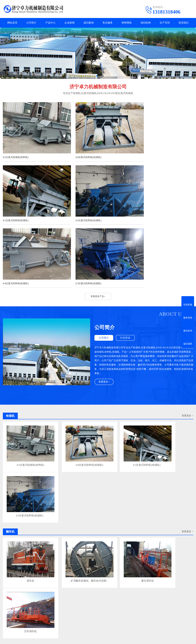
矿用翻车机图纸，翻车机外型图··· (73, 442)
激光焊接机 (8, 594)
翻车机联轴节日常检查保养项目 (74, 498)
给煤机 (55, 614)
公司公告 (7, 623)
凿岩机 (21, 588)
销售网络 (127, 23)
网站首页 (12, 23)
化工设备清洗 (23, 594)
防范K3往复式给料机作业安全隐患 (68, 543)
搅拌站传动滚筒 (40, 594)
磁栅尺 (58, 591)
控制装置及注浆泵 (61, 628)
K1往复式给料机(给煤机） (147, 152)
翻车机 (27, 618)
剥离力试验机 (46, 591)
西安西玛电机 (81, 588)
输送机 (27, 623)
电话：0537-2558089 (123, 621)
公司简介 (31, 23)
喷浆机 (27, 633)
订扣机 (30, 588)
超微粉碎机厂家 (125, 588)
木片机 (53, 594)
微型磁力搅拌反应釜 (145, 588)
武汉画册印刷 (182, 588)
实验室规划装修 (20, 591)
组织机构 (146, 23)
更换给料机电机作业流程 (25, 498)
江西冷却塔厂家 (165, 588)
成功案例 (89, 23)
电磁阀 (92, 591)
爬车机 (27, 614)
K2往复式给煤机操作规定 (63, 561)
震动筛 (33, 591)
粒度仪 (74, 594)
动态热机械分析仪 (126, 591)
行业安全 (127, 266)
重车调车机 (122, 441)
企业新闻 (70, 23)
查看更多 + (187, 400)
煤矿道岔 (67, 588)
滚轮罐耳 (56, 633)
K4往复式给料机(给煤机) (81, 210)
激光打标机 (55, 588)
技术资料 (7, 614)
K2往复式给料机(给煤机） (17, 210)
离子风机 (82, 591)
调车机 (25, 441)
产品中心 (50, 23)
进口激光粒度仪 (87, 594)
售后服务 (108, 23)
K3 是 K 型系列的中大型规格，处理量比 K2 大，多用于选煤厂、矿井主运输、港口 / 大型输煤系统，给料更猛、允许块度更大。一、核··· (166, 539)
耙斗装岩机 (29, 628)
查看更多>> (121, 517)
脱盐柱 (177, 591)
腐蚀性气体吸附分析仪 (160, 591)
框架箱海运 (109, 588)
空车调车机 (170, 441)
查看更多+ (104, 310)
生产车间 (165, 23)
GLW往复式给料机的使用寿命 (65, 527)
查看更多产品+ (98, 224)
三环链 (55, 623)
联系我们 (184, 23)
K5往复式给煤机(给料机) (16, 152)
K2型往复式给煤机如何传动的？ (67, 555)
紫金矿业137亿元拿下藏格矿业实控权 (69, 549)
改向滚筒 (142, 591)
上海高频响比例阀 (106, 591)
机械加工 (56, 618)
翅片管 (6, 591)
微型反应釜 (96, 588)
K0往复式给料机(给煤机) (81, 152)
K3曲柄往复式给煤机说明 (63, 574)
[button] (97, 77)
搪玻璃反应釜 (104, 594)
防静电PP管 (41, 588)
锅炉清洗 (117, 594)
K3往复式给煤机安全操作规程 (65, 568)
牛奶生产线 (69, 591)
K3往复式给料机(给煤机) (146, 210)
